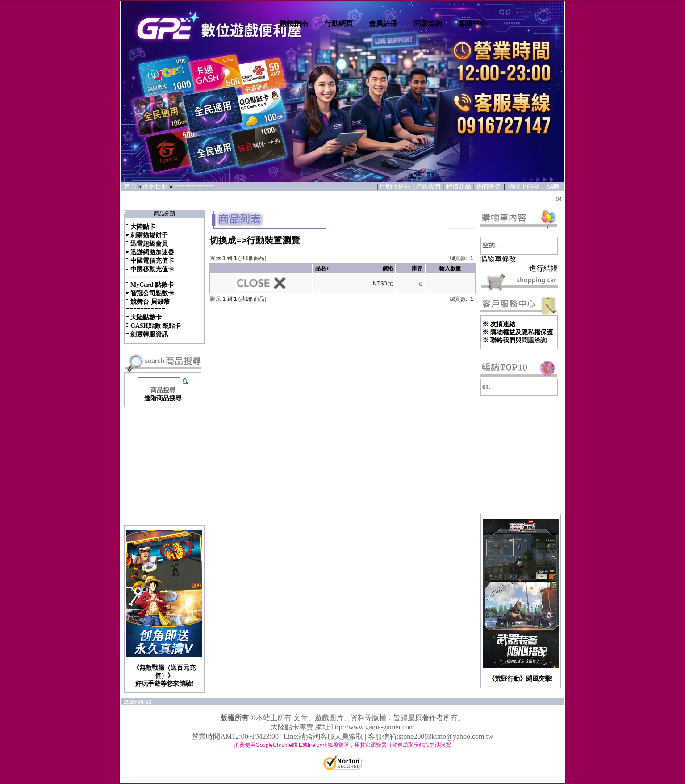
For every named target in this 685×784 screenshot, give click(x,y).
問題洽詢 (428, 23)
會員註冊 (383, 23)
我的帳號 (488, 187)
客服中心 (472, 23)
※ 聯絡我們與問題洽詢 (514, 340)
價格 (388, 268)
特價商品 (459, 187)
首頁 (130, 187)
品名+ (322, 268)
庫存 (417, 268)
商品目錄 (155, 187)
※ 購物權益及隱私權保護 (518, 332)
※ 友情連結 (499, 324)
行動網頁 (338, 23)
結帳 (553, 187)
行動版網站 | (397, 187)
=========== (194, 187)
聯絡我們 (429, 187)
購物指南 (294, 23)
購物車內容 (524, 187)
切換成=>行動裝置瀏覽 (255, 240)
